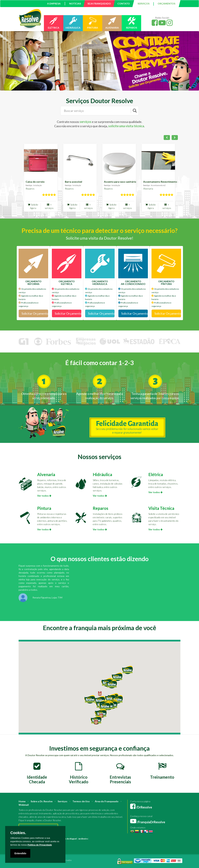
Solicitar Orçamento (35, 313)
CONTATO (124, 4)
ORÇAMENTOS (166, 4)
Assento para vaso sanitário (120, 182)
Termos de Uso (81, 801)
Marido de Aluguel (68, 839)
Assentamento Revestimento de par (164, 182)
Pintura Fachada (97, 842)
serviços (85, 122)
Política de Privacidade (40, 845)
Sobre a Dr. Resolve (42, 801)
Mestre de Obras (147, 839)
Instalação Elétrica (80, 842)
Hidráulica (102, 474)
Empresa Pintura (112, 842)
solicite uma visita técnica (126, 126)
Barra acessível (74, 182)
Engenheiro (133, 839)
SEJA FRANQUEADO (99, 4)
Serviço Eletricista (146, 842)
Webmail (24, 805)
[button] (105, 706)
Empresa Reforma (129, 842)
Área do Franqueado (107, 801)
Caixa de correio (35, 182)
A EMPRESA (54, 4)
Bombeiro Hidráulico (165, 839)
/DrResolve (141, 807)
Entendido (20, 853)
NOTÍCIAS (75, 4)
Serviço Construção (71, 846)
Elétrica (156, 474)
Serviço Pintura (163, 842)
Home (22, 801)
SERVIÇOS (143, 4)
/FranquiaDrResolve (148, 822)
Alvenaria (148, 189)
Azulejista (66, 842)
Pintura (44, 508)
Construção (111, 839)
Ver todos (44, 496)
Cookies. (18, 833)
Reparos (30, 189)
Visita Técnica (161, 508)
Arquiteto (122, 839)
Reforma (101, 839)
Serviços (62, 801)
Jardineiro (83, 839)
